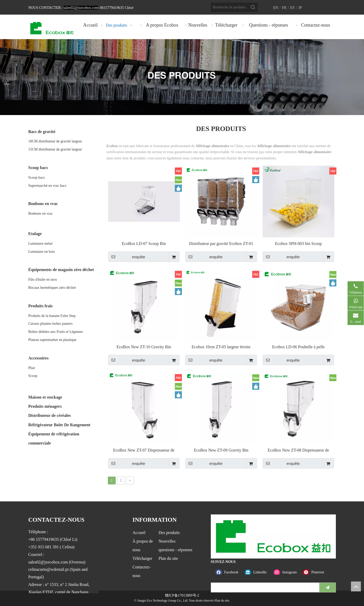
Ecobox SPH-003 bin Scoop (298, 244)
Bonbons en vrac (41, 214)
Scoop (33, 376)
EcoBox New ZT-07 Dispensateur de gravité (144, 450)
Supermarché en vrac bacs (48, 186)
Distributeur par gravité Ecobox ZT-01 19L (221, 244)
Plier (32, 368)
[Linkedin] (258, 572)
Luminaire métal (41, 244)
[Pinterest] (316, 572)
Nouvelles (167, 541)
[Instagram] (287, 572)
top (356, 586)
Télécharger (143, 558)
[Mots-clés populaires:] (253, 7)
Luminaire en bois (42, 252)
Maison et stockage (45, 397)
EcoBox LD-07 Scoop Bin (144, 244)
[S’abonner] (328, 587)
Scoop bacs (37, 178)
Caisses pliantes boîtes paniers (51, 324)
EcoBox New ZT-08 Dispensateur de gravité (298, 450)
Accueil (139, 533)
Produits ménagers (45, 406)
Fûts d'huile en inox (43, 280)
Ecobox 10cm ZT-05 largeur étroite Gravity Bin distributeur (221, 347)
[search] (264, 587)
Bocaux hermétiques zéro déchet (52, 288)
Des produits (169, 533)
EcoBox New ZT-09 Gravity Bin (221, 450)
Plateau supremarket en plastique (53, 340)
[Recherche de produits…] (230, 7)
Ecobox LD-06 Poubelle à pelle (298, 347)
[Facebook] (229, 572)
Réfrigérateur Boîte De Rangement (59, 425)
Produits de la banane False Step (52, 316)
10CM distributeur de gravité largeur (55, 141)
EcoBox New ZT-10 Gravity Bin (144, 347)
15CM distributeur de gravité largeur (55, 149)
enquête (127, 257)
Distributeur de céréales (50, 415)
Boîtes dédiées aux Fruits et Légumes (56, 332)
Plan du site (168, 558)
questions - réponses (176, 550)
